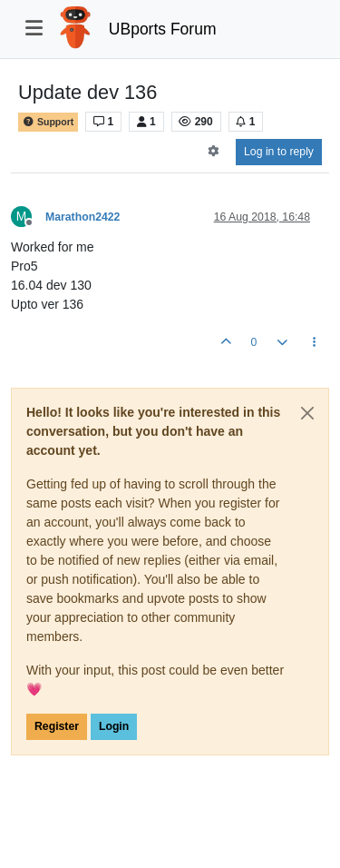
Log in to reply (279, 152)
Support (48, 122)
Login (114, 726)
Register (57, 726)
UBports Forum (163, 29)
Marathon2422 (83, 217)
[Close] (307, 413)
